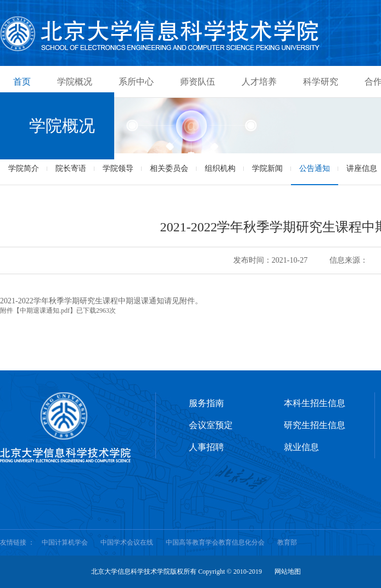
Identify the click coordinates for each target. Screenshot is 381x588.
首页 (22, 82)
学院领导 (118, 168)
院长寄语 (71, 168)
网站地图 (288, 572)
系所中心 (136, 82)
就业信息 (301, 447)
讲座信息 (362, 168)
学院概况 (75, 82)
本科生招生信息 (315, 403)
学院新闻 (267, 168)
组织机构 (220, 168)
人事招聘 (206, 447)
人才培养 (259, 82)
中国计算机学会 (65, 542)
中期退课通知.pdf (45, 310)
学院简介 (24, 168)
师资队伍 (198, 82)
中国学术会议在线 (127, 542)
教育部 (287, 542)
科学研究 (321, 82)
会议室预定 (211, 425)
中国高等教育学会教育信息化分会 (215, 542)
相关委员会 (169, 168)
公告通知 (315, 168)
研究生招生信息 (315, 425)
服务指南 (206, 403)
